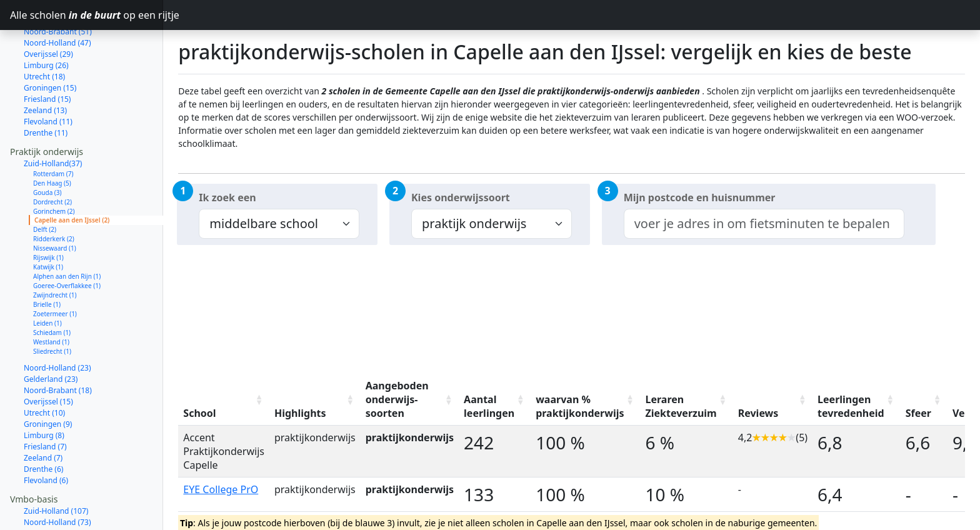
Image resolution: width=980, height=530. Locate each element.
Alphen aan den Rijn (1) (67, 232)
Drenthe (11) (46, 88)
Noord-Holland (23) (57, 323)
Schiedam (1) (52, 288)
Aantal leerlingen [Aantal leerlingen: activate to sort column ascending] (489, 406)
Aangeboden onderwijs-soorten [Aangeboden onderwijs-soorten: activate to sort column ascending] (397, 399)
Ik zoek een (227, 197)
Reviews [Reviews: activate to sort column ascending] (758, 413)
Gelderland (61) (51, 489)
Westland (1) (51, 297)
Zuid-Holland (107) (56, 467)
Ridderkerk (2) (54, 194)
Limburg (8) (44, 391)
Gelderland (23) (51, 335)
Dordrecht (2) (52, 157)
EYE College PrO (221, 489)
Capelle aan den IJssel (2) (72, 176)
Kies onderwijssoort (461, 197)
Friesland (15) (47, 55)
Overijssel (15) (48, 357)
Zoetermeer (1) (55, 269)
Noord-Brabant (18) (58, 346)
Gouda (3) (47, 148)
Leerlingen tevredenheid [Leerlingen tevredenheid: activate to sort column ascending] (851, 406)
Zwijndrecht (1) (55, 251)
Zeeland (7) (43, 413)
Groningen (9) (48, 380)
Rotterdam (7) (53, 129)
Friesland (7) (45, 402)
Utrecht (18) (44, 32)
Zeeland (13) (45, 66)
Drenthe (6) (43, 425)
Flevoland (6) (46, 436)
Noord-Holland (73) (57, 478)
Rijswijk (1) (48, 213)
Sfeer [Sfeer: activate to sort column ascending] (918, 413)
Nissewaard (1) (55, 204)
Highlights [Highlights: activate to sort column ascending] (300, 413)
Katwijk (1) (48, 222)
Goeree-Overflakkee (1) (67, 241)
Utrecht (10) (44, 368)
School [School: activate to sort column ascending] (199, 413)
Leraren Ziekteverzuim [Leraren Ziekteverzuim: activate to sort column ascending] (681, 406)
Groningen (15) (50, 43)
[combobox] (764, 224)
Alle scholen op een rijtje (87, 15)
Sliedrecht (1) (52, 307)
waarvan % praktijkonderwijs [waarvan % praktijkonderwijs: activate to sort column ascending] (580, 406)
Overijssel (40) (48, 512)
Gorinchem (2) (54, 167)
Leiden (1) (47, 279)
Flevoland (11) (48, 77)
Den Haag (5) (52, 139)
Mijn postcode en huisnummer (700, 197)
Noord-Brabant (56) (58, 500)
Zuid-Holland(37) (53, 119)
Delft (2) (45, 185)
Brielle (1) (47, 260)
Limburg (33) (46, 523)
